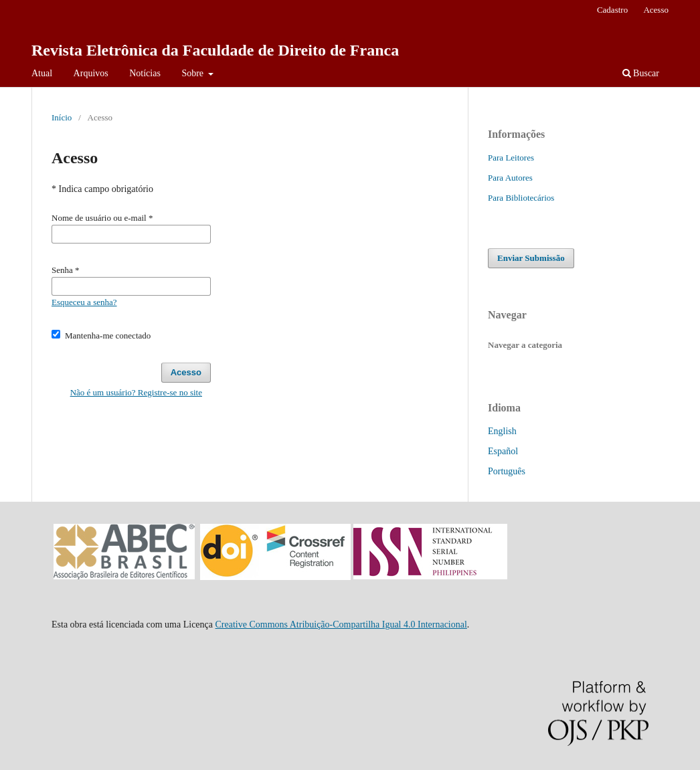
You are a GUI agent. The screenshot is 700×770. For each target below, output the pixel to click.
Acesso (656, 10)
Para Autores (510, 178)
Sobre (193, 73)
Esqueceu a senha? (84, 302)
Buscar (641, 73)
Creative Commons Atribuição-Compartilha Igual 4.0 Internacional (341, 624)
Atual (42, 73)
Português (507, 471)
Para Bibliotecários (521, 198)
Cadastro (612, 10)
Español (503, 451)
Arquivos (91, 73)
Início (62, 117)
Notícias (145, 73)
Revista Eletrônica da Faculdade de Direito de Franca (215, 50)
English (502, 431)
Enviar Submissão (531, 258)
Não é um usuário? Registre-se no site (136, 392)
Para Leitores (511, 158)
